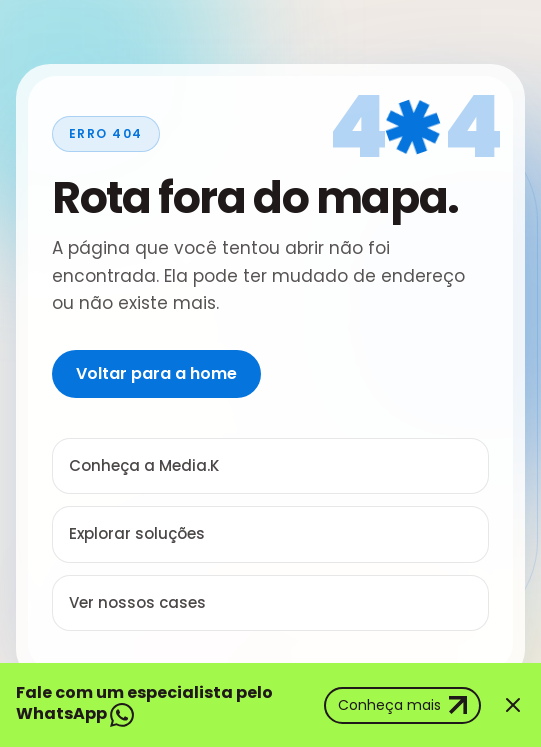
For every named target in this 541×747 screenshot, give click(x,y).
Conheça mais (402, 705)
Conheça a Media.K (144, 465)
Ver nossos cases (137, 602)
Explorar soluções (137, 533)
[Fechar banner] (513, 705)
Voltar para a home (156, 373)
